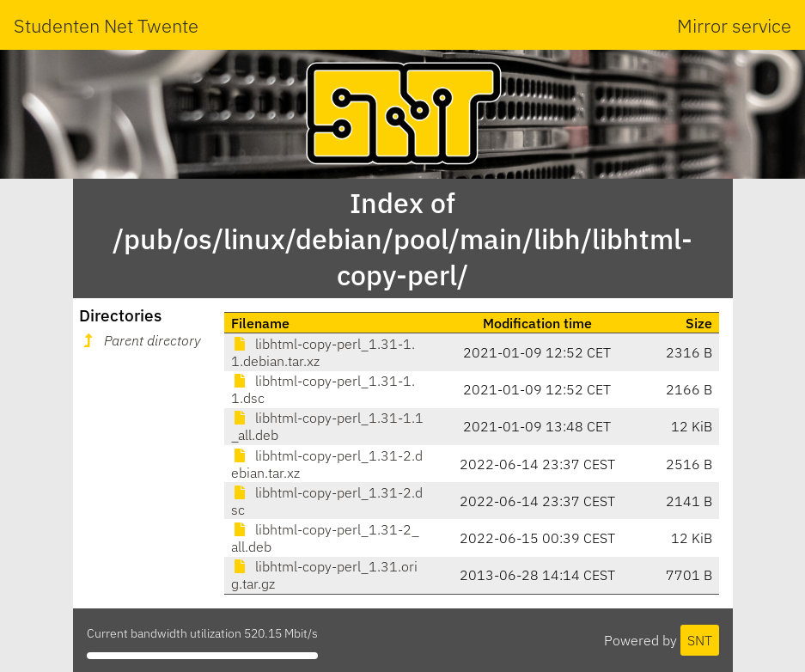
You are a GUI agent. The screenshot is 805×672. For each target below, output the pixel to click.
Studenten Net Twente (106, 25)
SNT (700, 640)
